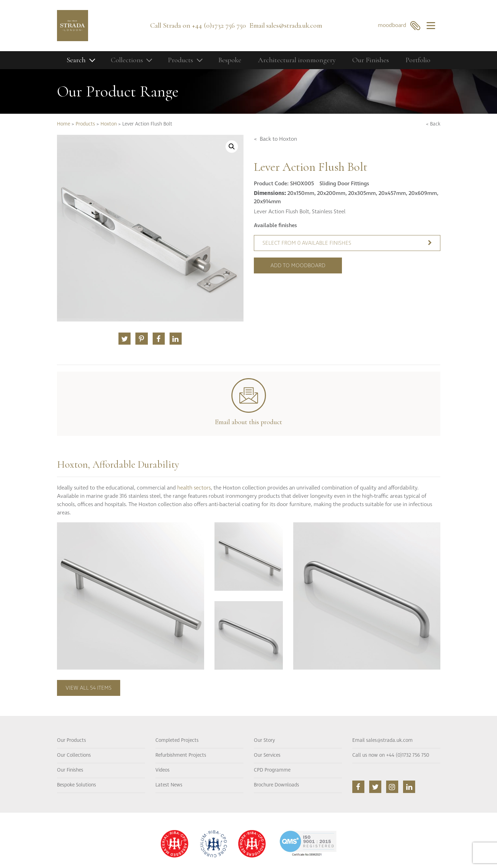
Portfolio (418, 60)
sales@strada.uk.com (294, 25)
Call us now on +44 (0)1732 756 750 (391, 755)
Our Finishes (371, 60)
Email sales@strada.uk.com (383, 740)
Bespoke (230, 60)
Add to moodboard (298, 265)
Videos (163, 770)
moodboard (399, 25)
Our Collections (74, 755)
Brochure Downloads (276, 785)
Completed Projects (177, 740)
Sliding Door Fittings (344, 184)
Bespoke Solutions (77, 785)
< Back (433, 124)
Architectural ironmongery (297, 60)
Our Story (264, 740)
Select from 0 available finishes (347, 243)
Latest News (169, 785)
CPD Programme (272, 770)
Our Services (267, 755)
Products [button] (180, 60)
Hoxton (109, 124)
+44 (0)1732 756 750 (219, 25)
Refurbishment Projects (181, 755)
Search (76, 60)
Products (85, 124)
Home (64, 124)
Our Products (71, 740)
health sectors (194, 488)
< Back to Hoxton (275, 139)
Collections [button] (127, 60)
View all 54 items (89, 688)
